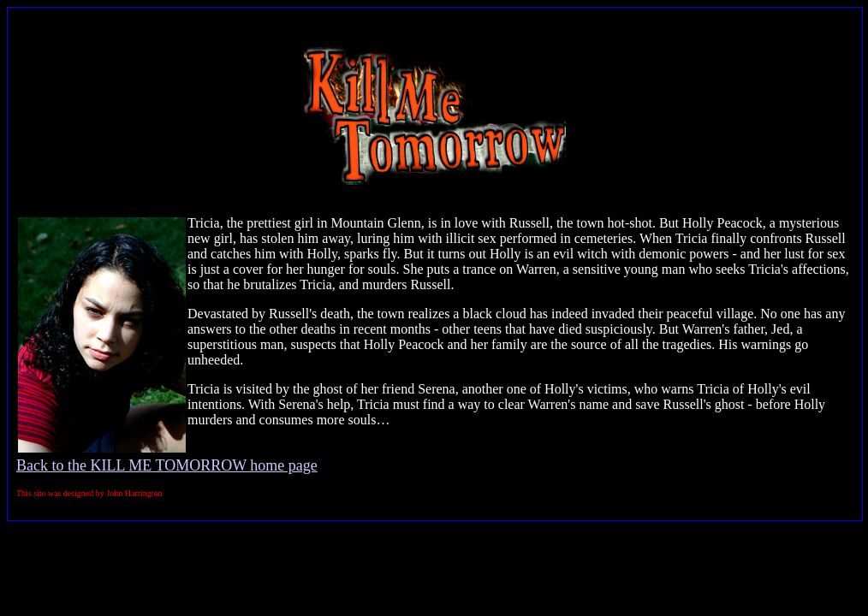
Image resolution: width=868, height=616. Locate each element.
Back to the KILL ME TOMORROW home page (167, 465)
